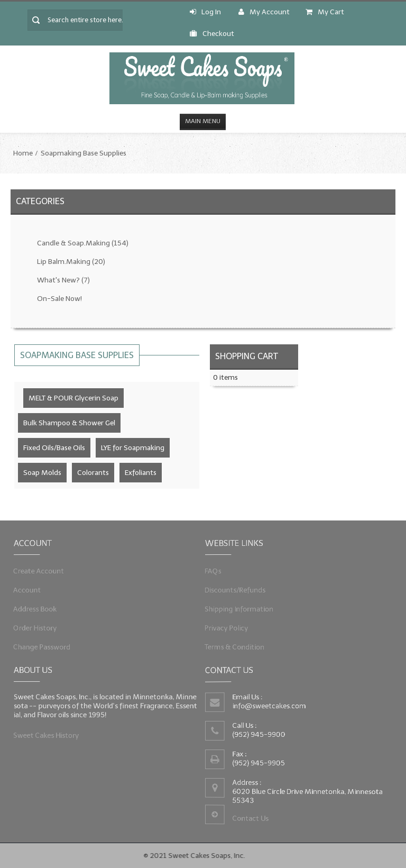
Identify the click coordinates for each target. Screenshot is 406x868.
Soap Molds (42, 473)
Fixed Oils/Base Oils (54, 448)
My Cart (325, 12)
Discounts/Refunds (237, 590)
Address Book (38, 608)
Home (23, 153)
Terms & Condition (237, 645)
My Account (264, 12)
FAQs (216, 572)
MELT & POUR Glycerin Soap (73, 398)
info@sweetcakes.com (270, 706)
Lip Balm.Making (71, 262)
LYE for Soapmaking (133, 448)
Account (31, 590)
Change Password (45, 645)
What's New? (63, 280)
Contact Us (252, 817)
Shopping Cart (247, 356)
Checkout (212, 34)
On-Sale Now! (59, 299)
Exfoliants (141, 473)
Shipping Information (241, 608)
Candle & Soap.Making (83, 243)
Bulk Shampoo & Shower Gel (69, 423)
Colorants (93, 473)
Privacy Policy (229, 627)
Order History (38, 627)
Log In (205, 12)
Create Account (41, 572)
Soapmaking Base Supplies (84, 153)
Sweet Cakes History (49, 734)
